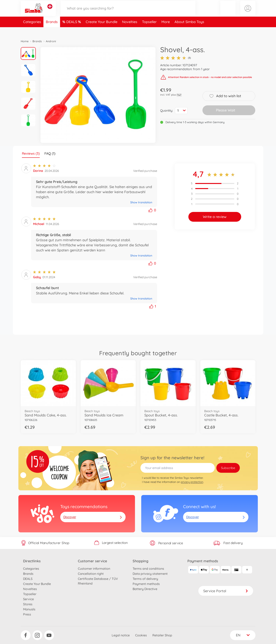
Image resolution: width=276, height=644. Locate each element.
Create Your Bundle (102, 30)
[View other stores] (50, 11)
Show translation (141, 202)
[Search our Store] (128, 12)
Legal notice (121, 635)
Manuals (29, 609)
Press (27, 614)
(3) (175, 58)
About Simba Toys (189, 30)
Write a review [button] (215, 217)
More (166, 30)
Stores (28, 604)
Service (28, 599)
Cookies (141, 635)
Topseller (149, 30)
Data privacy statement (150, 574)
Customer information (94, 569)
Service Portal (226, 591)
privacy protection (192, 482)
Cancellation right (91, 574)
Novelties (130, 30)
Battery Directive (145, 589)
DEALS (72, 30)
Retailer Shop (162, 635)
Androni (51, 41)
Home (25, 41)
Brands (52, 30)
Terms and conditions (148, 569)
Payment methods (146, 584)
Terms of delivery (145, 579)
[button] (228, 12)
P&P (179, 95)
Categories (32, 30)
